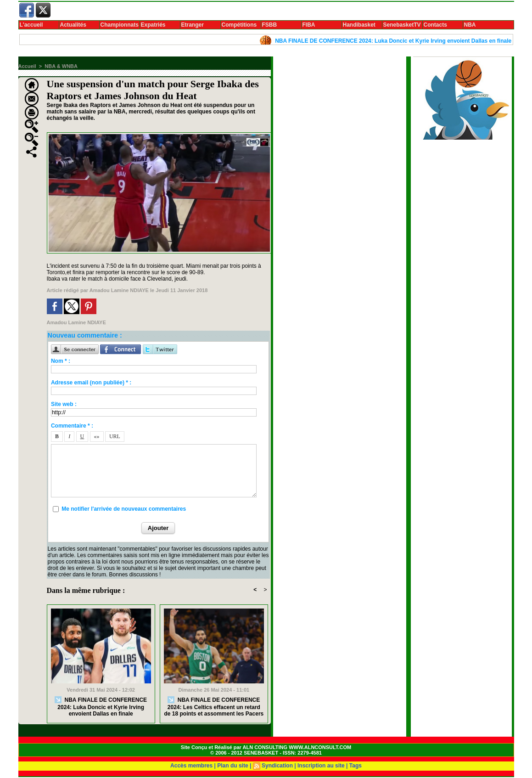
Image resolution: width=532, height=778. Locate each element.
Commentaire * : (72, 426)
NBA (470, 25)
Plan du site (232, 766)
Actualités (73, 25)
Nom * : (61, 361)
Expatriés (153, 25)
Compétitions (239, 25)
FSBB (270, 25)
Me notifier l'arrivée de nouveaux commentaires (124, 509)
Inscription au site (321, 766)
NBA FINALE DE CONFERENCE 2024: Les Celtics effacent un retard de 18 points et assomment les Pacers (214, 707)
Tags (356, 766)
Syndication (277, 766)
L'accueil (31, 25)
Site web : (64, 404)
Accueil (27, 66)
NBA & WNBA (61, 66)
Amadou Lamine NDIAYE (119, 290)
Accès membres (191, 766)
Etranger (193, 25)
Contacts (435, 25)
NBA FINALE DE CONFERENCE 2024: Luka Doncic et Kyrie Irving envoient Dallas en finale (398, 41)
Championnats (120, 25)
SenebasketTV (402, 25)
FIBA (309, 25)
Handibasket (359, 25)
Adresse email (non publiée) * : (91, 383)
